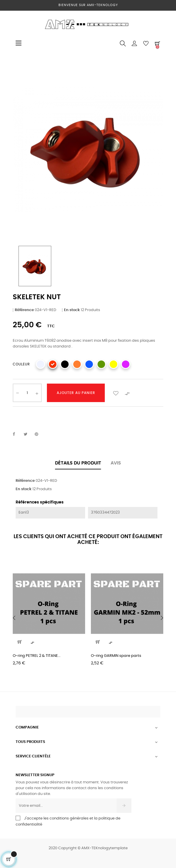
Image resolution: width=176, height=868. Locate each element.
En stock (72, 310)
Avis (116, 463)
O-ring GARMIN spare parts (116, 656)
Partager (17, 434)
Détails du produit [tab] (78, 463)
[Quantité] (27, 393)
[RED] (53, 364)
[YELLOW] (113, 364)
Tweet (28, 434)
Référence (24, 310)
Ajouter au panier (76, 393)
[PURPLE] (126, 364)
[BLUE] (89, 364)
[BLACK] (65, 364)
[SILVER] (41, 364)
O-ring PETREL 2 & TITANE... (37, 656)
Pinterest (39, 434)
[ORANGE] (77, 364)
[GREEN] (101, 364)
